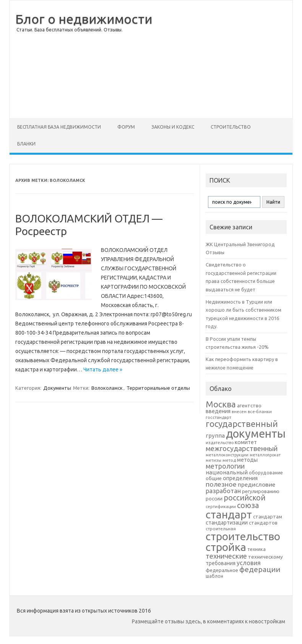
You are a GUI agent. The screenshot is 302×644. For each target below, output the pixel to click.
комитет (246, 442)
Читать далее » (103, 369)
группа (215, 436)
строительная (221, 529)
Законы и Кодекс (173, 127)
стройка (226, 547)
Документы (57, 388)
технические (226, 556)
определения (240, 478)
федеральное (222, 570)
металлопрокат (265, 455)
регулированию (261, 491)
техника (257, 549)
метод (229, 460)
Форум (126, 127)
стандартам (268, 517)
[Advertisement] (222, 59)
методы (247, 460)
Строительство (231, 127)
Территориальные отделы (158, 388)
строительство (243, 536)
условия (249, 563)
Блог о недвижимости (84, 19)
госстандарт (218, 417)
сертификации (221, 507)
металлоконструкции (227, 455)
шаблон (214, 576)
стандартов (263, 523)
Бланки (26, 144)
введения (218, 411)
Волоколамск (107, 388)
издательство (220, 443)
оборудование (266, 472)
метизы (214, 460)
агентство (249, 405)
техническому (265, 557)
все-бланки (260, 411)
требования (221, 563)
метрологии (225, 466)
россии (214, 499)
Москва (221, 404)
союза (248, 505)
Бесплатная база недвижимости (59, 127)
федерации (260, 569)
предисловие (257, 484)
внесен (239, 412)
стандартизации (227, 523)
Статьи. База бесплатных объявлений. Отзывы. (70, 30)
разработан (223, 491)
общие (214, 478)
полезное (221, 484)
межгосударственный (242, 448)
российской (244, 498)
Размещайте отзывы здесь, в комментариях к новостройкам (209, 621)
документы (256, 434)
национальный (227, 472)
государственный (242, 424)
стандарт (229, 514)
